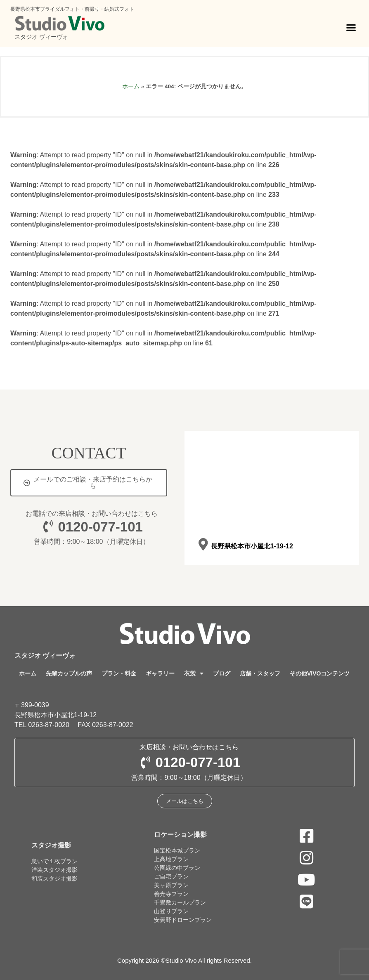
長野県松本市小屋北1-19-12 (252, 546)
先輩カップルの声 (69, 673)
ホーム (131, 86)
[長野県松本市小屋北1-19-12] (203, 545)
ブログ (222, 673)
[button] (351, 28)
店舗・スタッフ (260, 673)
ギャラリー (160, 673)
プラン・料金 (119, 673)
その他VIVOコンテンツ (320, 673)
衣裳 (194, 673)
